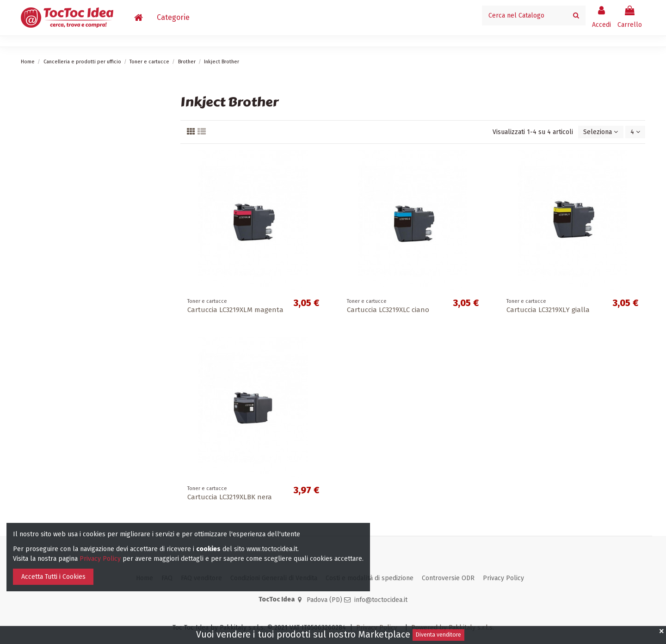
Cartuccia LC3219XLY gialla (548, 310)
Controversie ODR (448, 578)
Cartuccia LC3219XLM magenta (235, 310)
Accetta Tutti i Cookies (53, 577)
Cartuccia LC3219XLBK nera (230, 497)
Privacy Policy (503, 578)
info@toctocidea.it (381, 600)
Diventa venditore (438, 635)
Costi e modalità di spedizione (370, 578)
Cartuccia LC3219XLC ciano (388, 310)
